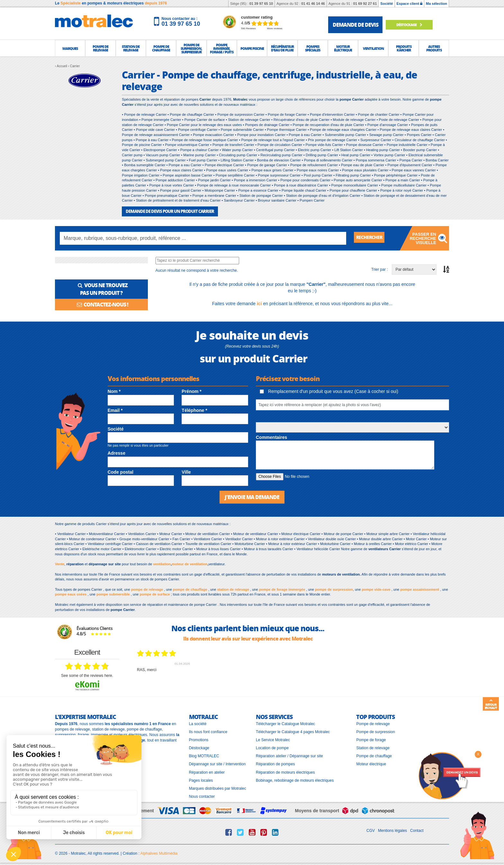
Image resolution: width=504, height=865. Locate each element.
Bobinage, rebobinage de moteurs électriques (295, 779)
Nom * (114, 391)
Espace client (410, 4)
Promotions (199, 739)
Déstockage (414, 25)
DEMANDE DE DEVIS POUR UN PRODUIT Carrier (166, 211)
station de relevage (233, 588)
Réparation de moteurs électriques (285, 771)
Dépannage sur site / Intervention (217, 763)
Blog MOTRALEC (204, 755)
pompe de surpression (334, 588)
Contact (417, 830)
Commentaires (271, 437)
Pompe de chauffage (374, 755)
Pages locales (201, 779)
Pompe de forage (371, 739)
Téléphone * (194, 410)
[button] (70, 48)
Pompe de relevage (373, 723)
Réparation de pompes (275, 763)
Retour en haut (491, 704)
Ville (186, 471)
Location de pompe (272, 747)
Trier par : (380, 269)
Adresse (117, 453)
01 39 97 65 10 (261, 4)
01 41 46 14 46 (313, 4)
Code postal (121, 471)
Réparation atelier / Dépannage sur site (289, 755)
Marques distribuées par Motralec (218, 788)
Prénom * (191, 391)
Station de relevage (373, 747)
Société (387, 4)
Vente (60, 563)
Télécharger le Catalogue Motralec (285, 723)
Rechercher (372, 238)
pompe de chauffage (190, 588)
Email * (115, 410)
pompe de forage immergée (282, 588)
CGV (371, 830)
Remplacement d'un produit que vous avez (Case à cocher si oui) (329, 391)
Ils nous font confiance (208, 731)
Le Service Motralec (273, 739)
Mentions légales (392, 830)
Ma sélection (437, 4)
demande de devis (355, 25)
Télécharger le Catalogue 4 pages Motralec (293, 731)
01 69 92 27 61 (365, 4)
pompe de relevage (147, 588)
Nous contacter (202, 796)
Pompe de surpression (375, 731)
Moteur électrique (371, 763)
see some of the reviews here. (87, 675)
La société (198, 723)
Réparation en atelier (207, 771)
